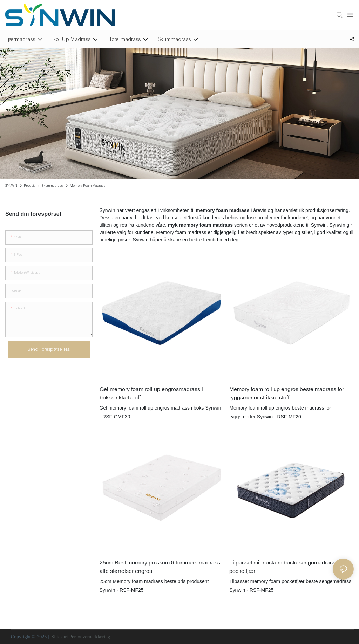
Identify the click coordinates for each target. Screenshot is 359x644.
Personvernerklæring (90, 637)
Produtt (29, 186)
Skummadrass (52, 186)
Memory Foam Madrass (88, 186)
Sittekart (60, 637)
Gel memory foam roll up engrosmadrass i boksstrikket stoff (151, 393)
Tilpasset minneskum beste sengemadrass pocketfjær (282, 567)
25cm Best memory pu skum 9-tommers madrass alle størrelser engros (160, 567)
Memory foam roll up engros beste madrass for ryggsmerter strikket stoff (287, 393)
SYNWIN (11, 186)
